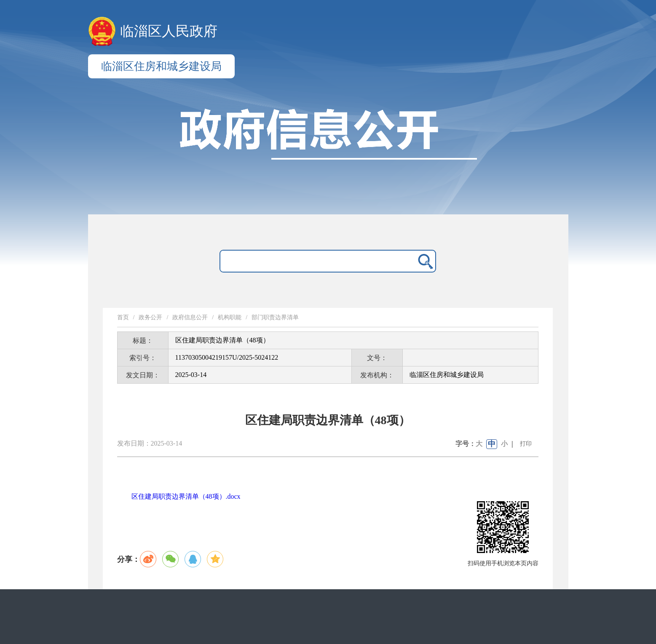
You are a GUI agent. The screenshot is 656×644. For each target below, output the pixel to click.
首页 (123, 317)
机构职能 (230, 317)
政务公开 (150, 317)
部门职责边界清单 (275, 317)
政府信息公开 (190, 317)
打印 (526, 444)
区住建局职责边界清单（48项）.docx (186, 496)
